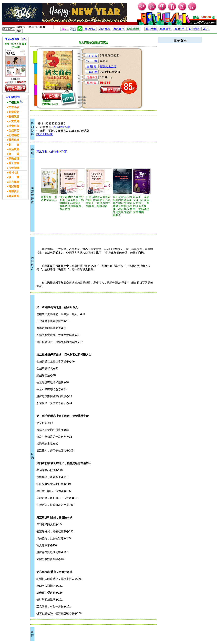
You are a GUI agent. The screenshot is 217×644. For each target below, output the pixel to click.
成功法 (54, 151)
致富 (64, 151)
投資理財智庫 (62, 127)
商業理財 (42, 151)
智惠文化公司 (108, 66)
